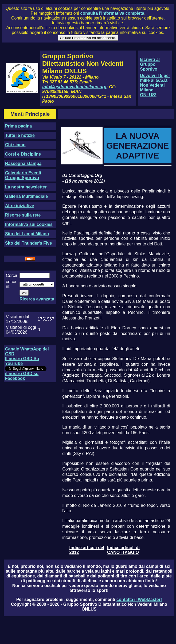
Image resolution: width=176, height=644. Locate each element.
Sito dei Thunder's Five (28, 243)
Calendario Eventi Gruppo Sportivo (23, 175)
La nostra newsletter (26, 187)
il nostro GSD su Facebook (22, 376)
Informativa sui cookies (29, 224)
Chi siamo (15, 145)
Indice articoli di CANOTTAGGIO (123, 550)
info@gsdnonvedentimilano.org (74, 87)
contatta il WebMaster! (139, 599)
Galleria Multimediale (26, 196)
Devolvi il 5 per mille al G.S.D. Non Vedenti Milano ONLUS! (155, 85)
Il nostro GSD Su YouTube (22, 361)
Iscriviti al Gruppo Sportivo (150, 64)
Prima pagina (18, 126)
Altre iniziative (19, 206)
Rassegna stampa (23, 163)
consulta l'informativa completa (112, 13)
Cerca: (12, 275)
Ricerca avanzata (37, 299)
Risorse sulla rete (23, 215)
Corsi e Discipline (23, 154)
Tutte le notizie (20, 135)
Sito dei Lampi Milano (27, 234)
